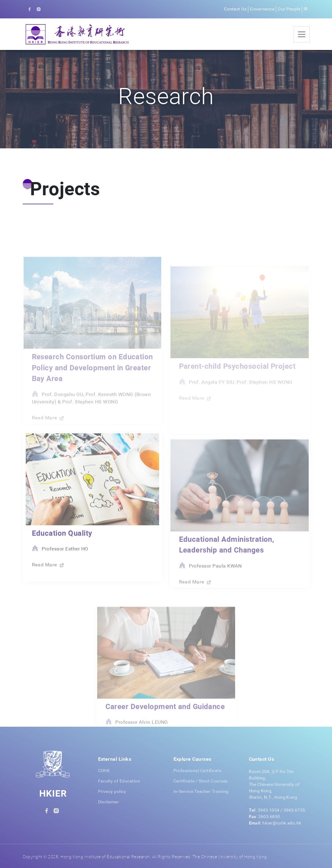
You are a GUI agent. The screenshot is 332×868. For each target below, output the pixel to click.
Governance (262, 9)
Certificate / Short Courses (201, 781)
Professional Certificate (198, 771)
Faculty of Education (119, 781)
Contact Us (235, 9)
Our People (289, 9)
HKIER (53, 794)
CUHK (104, 771)
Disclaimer (109, 802)
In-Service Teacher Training (201, 792)
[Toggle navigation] (302, 34)
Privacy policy (112, 792)
